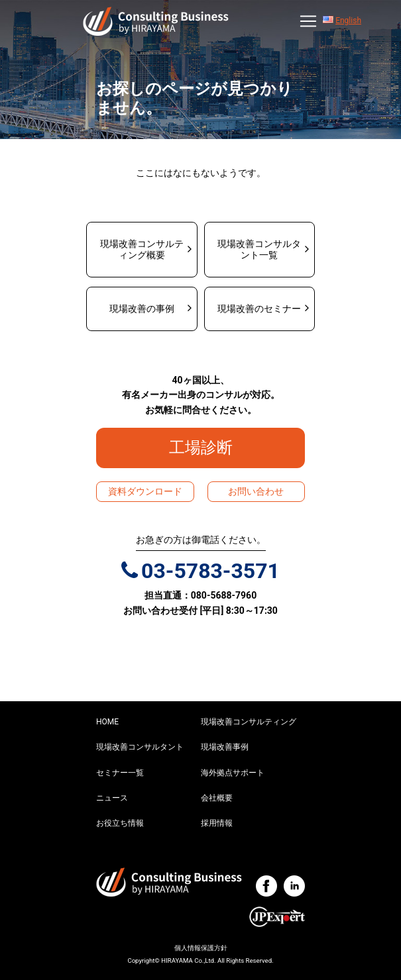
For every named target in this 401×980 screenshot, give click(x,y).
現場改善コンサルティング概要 (142, 249)
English (348, 21)
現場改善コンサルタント (140, 747)
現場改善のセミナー (259, 309)
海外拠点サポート (233, 773)
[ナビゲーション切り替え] (308, 21)
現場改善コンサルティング (249, 722)
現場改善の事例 (142, 309)
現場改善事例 (225, 747)
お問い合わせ (256, 491)
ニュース (112, 798)
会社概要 (217, 798)
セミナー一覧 (120, 773)
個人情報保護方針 (201, 948)
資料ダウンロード (145, 491)
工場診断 (209, 448)
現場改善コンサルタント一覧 (259, 249)
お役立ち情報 (120, 823)
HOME (107, 722)
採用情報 (217, 823)
